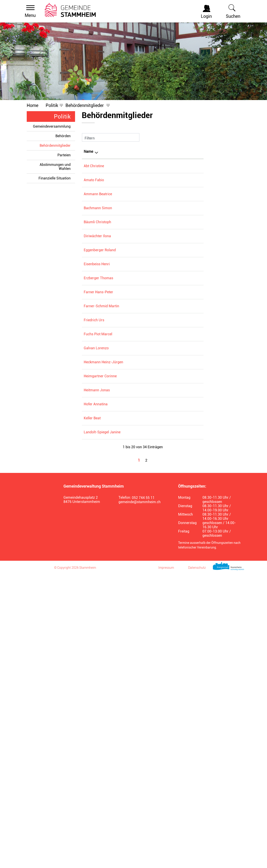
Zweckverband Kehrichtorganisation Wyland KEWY (177, 349)
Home (33, 105)
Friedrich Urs (94, 500)
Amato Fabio (94, 187)
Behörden (63, 136)
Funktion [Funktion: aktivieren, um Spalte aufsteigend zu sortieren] (121, 152)
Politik (62, 117)
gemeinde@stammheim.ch (140, 795)
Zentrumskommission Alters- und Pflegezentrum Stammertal (177, 241)
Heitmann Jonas (97, 630)
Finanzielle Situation (55, 178)
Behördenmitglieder (57, 145)
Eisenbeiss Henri (97, 391)
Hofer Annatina (96, 658)
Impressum (166, 861)
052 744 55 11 (143, 791)
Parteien (64, 155)
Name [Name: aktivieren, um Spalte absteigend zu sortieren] (88, 152)
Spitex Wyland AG (168, 227)
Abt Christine (94, 166)
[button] (52, 105)
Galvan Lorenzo (96, 548)
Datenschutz (197, 861)
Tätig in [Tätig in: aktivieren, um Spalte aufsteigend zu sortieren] (160, 152)
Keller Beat (92, 685)
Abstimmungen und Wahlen (55, 167)
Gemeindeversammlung (52, 126)
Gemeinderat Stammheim (174, 207)
